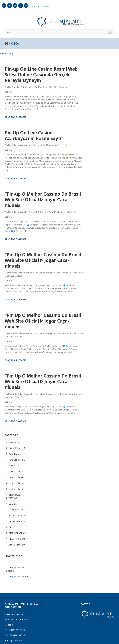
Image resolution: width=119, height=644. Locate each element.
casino (12, 466)
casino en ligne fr (17, 471)
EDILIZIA (13, 504)
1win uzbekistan (17, 460)
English (45, 7)
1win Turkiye (15, 454)
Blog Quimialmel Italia (19, 577)
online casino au (17, 521)
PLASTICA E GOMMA (18, 539)
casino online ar (17, 483)
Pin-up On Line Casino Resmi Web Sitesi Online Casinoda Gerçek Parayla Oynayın (41, 75)
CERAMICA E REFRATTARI (13, 496)
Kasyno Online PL (17, 515)
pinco (12, 527)
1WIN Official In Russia (20, 448)
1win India (14, 442)
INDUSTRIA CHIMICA (18, 510)
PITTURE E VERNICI (18, 533)
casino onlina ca (17, 477)
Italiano (36, 7)
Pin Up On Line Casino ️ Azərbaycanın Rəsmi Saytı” (34, 135)
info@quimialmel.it (14, 640)
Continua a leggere (15, 117)
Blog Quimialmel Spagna (15, 569)
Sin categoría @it (17, 545)
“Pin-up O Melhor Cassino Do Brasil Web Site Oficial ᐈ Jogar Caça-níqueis (43, 200)
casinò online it (16, 489)
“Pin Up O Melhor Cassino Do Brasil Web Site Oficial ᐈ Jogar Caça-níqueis (43, 260)
